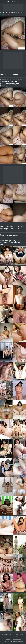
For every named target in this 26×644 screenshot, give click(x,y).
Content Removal (16, 639)
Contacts (8, 639)
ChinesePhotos (13, 1)
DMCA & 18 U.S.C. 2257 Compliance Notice (13, 642)
